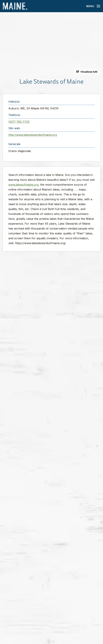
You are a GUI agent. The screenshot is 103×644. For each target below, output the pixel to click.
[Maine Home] (15, 6)
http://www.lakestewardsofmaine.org (33, 135)
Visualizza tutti (89, 72)
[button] (51, 45)
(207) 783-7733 (19, 122)
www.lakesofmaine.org (23, 185)
